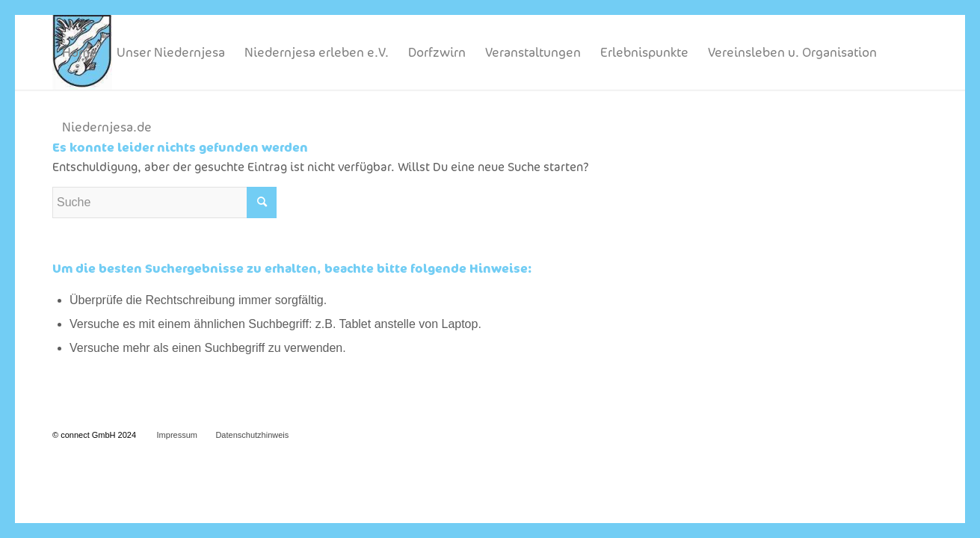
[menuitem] (80, 52)
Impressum (177, 435)
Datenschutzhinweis (252, 435)
